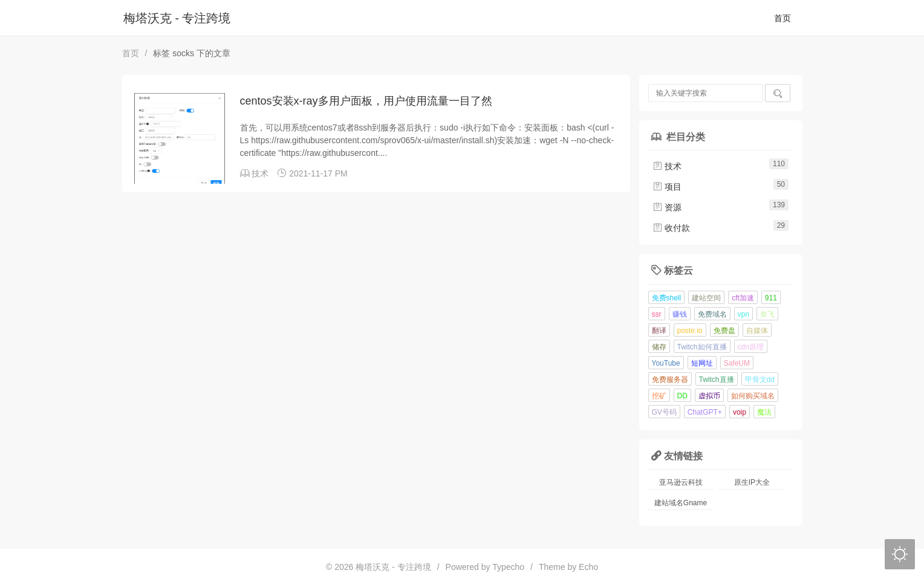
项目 (667, 187)
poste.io (690, 331)
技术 (260, 173)
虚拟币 (709, 396)
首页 (782, 18)
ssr (657, 314)
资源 (667, 207)
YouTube (666, 363)
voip (740, 412)
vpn (743, 314)
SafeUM (737, 363)
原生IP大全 (752, 482)
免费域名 (712, 314)
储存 (659, 347)
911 (771, 298)
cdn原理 (751, 347)
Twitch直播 (717, 380)
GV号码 (664, 412)
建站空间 (706, 298)
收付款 (671, 228)
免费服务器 (670, 380)
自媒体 (757, 331)
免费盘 (724, 331)
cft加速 (743, 298)
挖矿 (659, 396)
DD (682, 396)
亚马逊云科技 (681, 482)
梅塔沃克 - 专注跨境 (177, 18)
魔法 (764, 412)
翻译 (659, 331)
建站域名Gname (681, 503)
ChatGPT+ (705, 412)
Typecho (508, 567)
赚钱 (680, 314)
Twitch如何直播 (702, 347)
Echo (588, 567)
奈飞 (767, 314)
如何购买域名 (753, 396)
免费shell (667, 298)
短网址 (702, 363)
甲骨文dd (760, 380)
